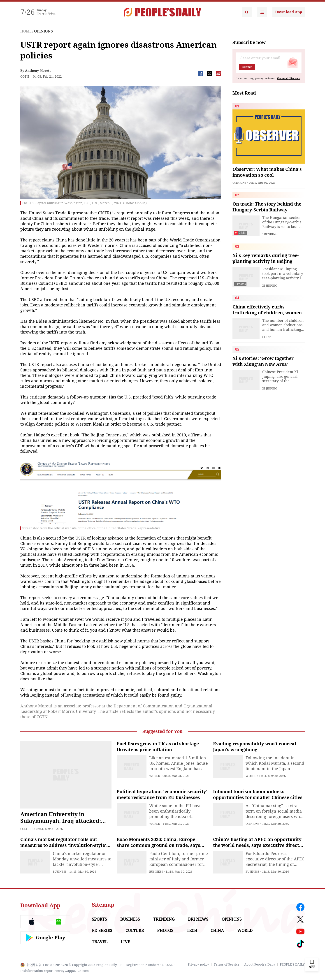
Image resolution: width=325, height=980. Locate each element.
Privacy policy (198, 964)
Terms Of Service (288, 78)
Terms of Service (227, 964)
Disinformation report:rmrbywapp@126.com (55, 971)
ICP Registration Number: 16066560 (147, 965)
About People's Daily (260, 964)
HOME (26, 31)
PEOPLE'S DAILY (292, 964)
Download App (289, 12)
